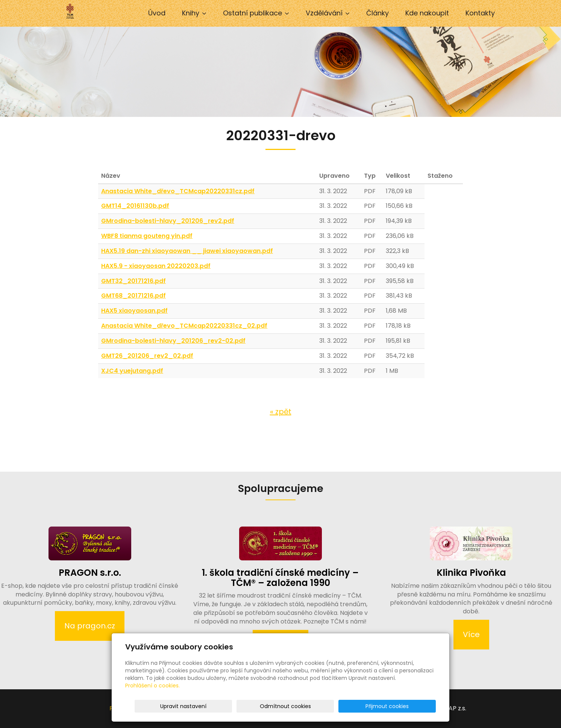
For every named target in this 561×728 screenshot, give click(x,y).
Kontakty (480, 13)
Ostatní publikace (256, 13)
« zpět (281, 412)
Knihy (194, 13)
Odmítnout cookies (347, 706)
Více (471, 634)
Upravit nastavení (283, 706)
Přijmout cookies (407, 706)
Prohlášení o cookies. (152, 686)
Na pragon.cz (90, 626)
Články (378, 13)
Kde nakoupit (427, 13)
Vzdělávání (328, 13)
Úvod (157, 13)
